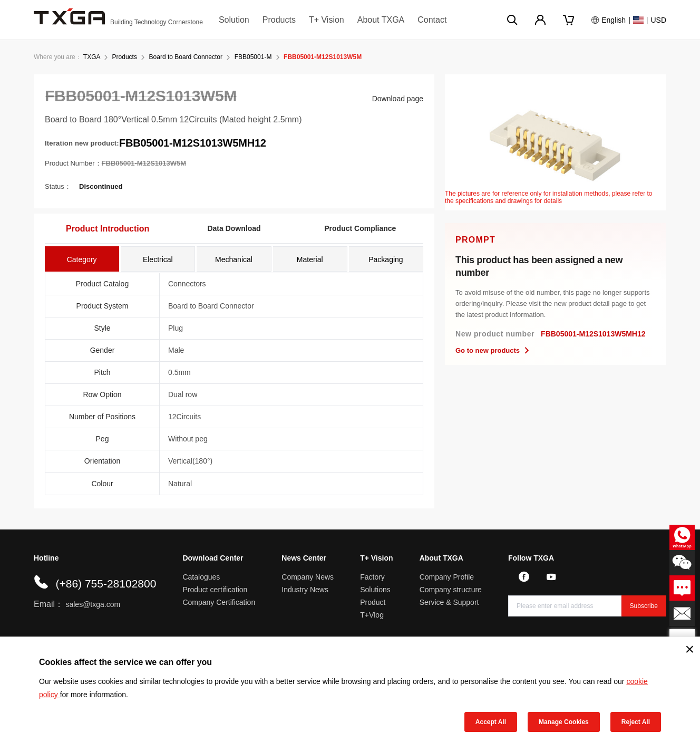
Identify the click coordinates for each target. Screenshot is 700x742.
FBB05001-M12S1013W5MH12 (193, 143)
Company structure (451, 590)
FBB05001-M (253, 57)
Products (279, 20)
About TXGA (381, 20)
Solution (234, 20)
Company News (308, 577)
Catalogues (201, 577)
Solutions (375, 590)
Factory (372, 577)
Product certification (215, 590)
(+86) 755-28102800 (106, 584)
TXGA (92, 57)
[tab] (82, 259)
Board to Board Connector (186, 57)
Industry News (305, 590)
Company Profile (447, 577)
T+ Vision (327, 20)
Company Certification (219, 602)
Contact (432, 20)
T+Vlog (372, 615)
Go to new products (493, 350)
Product (373, 602)
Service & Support (449, 602)
